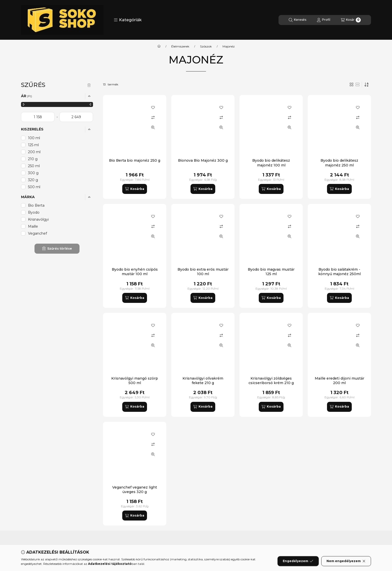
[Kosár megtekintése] (351, 20)
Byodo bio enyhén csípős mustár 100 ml (135, 272)
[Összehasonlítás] (153, 117)
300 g (33, 173)
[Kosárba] (134, 189)
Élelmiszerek (180, 46)
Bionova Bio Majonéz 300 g (203, 160)
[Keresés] (297, 20)
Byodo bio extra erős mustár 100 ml (203, 272)
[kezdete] (38, 117)
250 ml (34, 166)
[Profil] (323, 20)
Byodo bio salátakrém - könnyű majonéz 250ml (339, 272)
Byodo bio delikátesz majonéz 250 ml (339, 163)
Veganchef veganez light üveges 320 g (135, 490)
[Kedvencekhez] (153, 107)
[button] (128, 20)
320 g (33, 180)
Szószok (206, 46)
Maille (33, 226)
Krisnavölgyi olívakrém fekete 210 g (203, 381)
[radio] (357, 84)
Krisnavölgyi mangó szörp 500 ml (135, 381)
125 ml (33, 145)
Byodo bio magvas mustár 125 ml (271, 272)
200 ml (34, 152)
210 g (33, 159)
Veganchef (37, 233)
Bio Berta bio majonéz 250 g (135, 160)
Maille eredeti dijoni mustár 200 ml (339, 381)
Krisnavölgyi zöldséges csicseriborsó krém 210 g (271, 381)
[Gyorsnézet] (153, 127)
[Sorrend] (366, 84)
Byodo (34, 212)
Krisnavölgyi (38, 219)
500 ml (34, 187)
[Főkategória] (159, 46)
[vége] (76, 117)
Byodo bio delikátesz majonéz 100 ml (271, 163)
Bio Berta (36, 205)
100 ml (34, 138)
